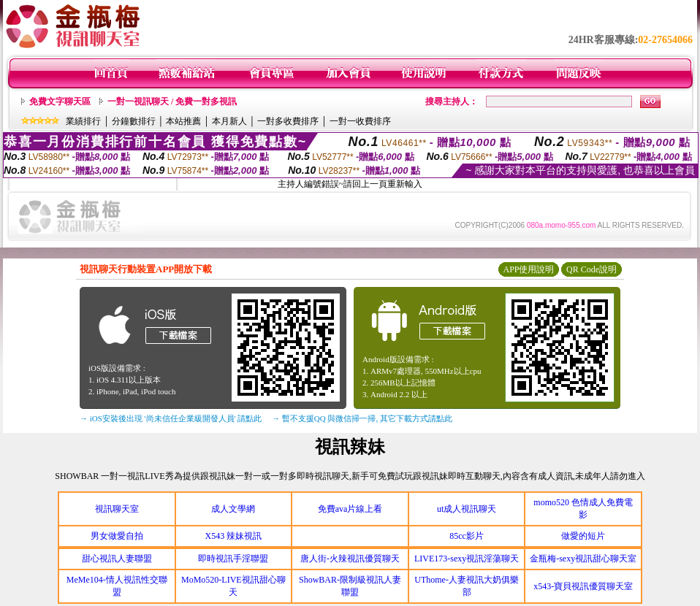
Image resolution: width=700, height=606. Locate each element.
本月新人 (229, 121)
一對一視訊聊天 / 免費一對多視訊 (172, 101)
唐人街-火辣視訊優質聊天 (350, 559)
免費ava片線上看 (350, 509)
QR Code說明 (591, 269)
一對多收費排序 (288, 121)
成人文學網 (233, 509)
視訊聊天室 (117, 509)
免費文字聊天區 (60, 101)
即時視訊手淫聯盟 (233, 559)
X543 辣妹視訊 (234, 536)
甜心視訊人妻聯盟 (117, 559)
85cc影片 (467, 536)
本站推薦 (183, 121)
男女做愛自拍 (117, 536)
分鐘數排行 (134, 121)
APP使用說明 (528, 269)
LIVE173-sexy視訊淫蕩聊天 (467, 559)
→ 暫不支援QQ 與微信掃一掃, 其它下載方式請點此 (362, 418)
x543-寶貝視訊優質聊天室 (583, 586)
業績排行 (83, 121)
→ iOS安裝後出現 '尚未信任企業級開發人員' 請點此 (171, 418)
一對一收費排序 (360, 121)
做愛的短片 (583, 536)
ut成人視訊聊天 (467, 509)
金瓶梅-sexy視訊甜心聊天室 (583, 559)
